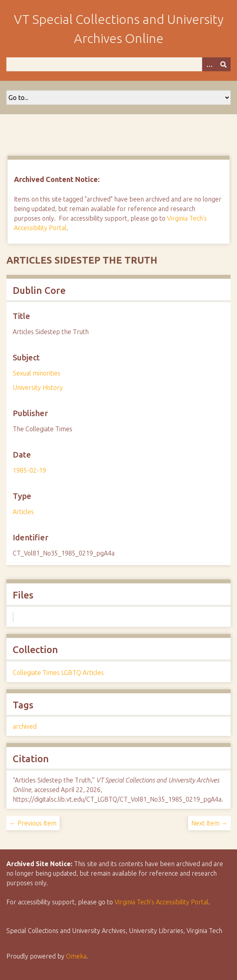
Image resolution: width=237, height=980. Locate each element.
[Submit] (223, 64)
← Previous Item (33, 823)
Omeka (76, 956)
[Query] (118, 64)
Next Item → (209, 823)
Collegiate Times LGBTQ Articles (58, 673)
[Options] (209, 64)
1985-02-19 (29, 470)
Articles (23, 512)
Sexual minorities (37, 373)
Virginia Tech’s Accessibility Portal (161, 902)
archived (25, 726)
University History (38, 387)
